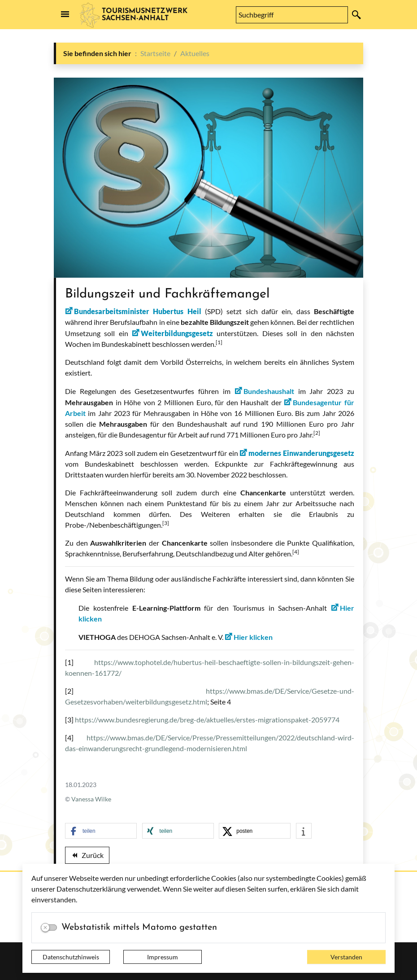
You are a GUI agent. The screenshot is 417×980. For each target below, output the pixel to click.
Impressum (163, 957)
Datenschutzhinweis (71, 957)
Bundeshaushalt (269, 391)
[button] (101, 831)
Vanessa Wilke (91, 799)
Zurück (87, 857)
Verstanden (346, 957)
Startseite (155, 53)
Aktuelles (195, 53)
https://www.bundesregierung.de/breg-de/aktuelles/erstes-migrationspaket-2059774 (207, 720)
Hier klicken (253, 637)
